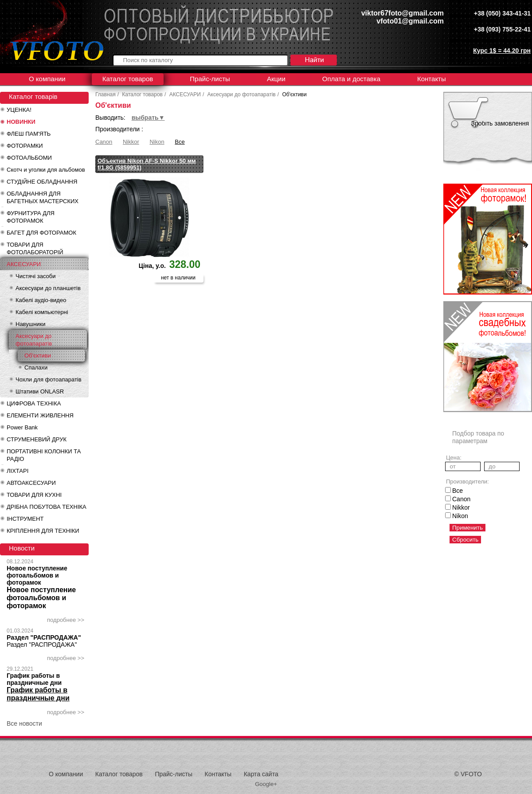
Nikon (157, 142)
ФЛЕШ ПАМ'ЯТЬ (29, 134)
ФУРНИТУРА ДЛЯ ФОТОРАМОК (31, 217)
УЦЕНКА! (19, 110)
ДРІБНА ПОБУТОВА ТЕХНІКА (47, 507)
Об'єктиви (38, 356)
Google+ (266, 784)
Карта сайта (261, 774)
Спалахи (36, 368)
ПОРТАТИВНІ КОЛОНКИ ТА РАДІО (44, 455)
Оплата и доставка (351, 79)
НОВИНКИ (21, 122)
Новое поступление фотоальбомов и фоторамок (37, 575)
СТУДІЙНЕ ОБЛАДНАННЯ (42, 182)
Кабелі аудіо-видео (41, 300)
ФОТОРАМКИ (25, 146)
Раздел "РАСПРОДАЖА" (44, 637)
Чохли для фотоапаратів (49, 379)
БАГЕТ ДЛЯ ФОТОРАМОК (41, 233)
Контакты (432, 79)
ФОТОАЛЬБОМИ (29, 158)
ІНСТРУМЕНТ (25, 519)
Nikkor (131, 142)
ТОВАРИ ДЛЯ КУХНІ (34, 495)
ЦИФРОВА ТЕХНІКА (34, 403)
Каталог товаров (128, 79)
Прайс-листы (210, 79)
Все (180, 142)
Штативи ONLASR (40, 391)
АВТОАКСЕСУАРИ (31, 483)
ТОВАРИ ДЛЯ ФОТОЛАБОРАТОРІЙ (35, 248)
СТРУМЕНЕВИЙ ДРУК (37, 439)
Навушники (31, 324)
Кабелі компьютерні (42, 312)
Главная (106, 94)
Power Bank (22, 427)
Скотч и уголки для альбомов (46, 170)
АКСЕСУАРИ (24, 264)
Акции (276, 79)
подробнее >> (66, 620)
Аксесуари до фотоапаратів (34, 340)
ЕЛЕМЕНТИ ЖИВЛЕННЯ (40, 415)
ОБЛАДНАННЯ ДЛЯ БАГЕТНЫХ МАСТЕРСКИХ (43, 197)
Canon (104, 142)
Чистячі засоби (35, 276)
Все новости (24, 723)
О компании (47, 79)
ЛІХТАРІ (18, 471)
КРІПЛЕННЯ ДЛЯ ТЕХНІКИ (43, 531)
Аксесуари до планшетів (48, 288)
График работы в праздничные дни (34, 679)
